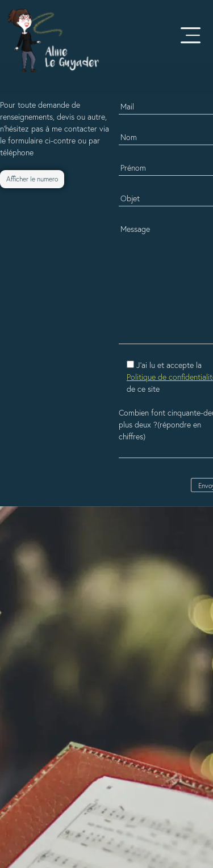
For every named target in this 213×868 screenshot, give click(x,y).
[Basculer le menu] (191, 34)
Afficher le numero (32, 179)
